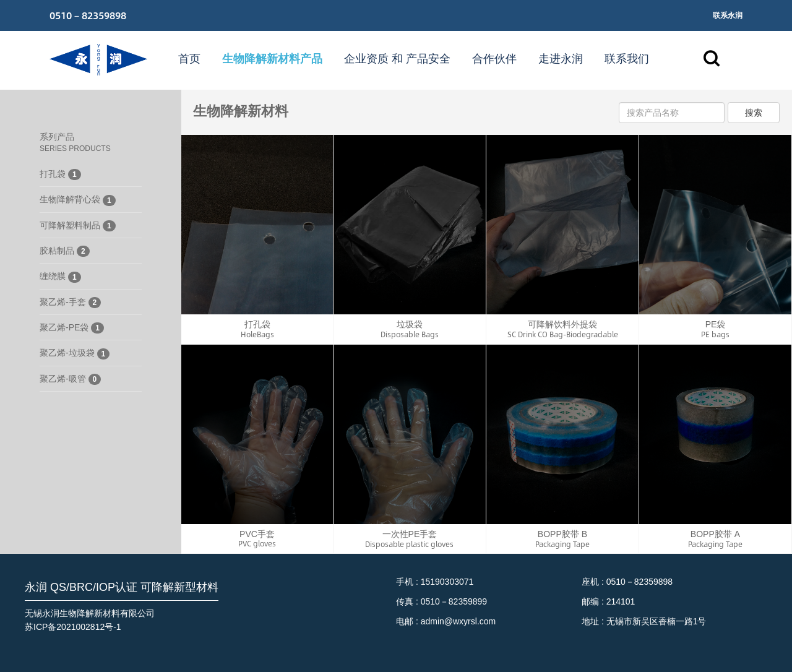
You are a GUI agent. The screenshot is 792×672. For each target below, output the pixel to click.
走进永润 (561, 59)
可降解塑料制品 (78, 226)
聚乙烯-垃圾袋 (75, 353)
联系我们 (627, 59)
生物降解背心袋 (78, 200)
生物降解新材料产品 (272, 59)
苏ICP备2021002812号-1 (73, 627)
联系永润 (728, 15)
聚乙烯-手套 (70, 303)
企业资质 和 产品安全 (397, 59)
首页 (189, 59)
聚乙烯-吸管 (70, 379)
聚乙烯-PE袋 (72, 328)
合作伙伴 (494, 59)
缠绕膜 (60, 277)
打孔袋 (60, 174)
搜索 (754, 113)
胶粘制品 (65, 251)
